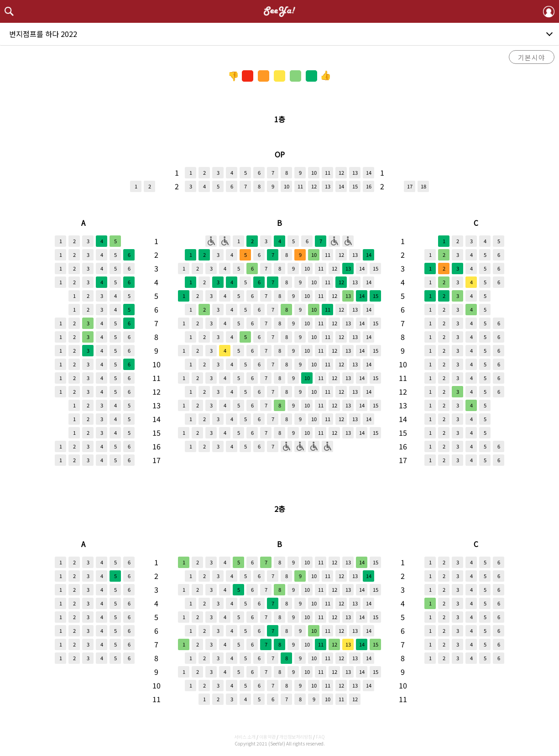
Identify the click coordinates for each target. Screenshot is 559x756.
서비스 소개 (245, 737)
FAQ (320, 737)
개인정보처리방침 (296, 737)
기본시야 (532, 57)
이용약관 (267, 737)
